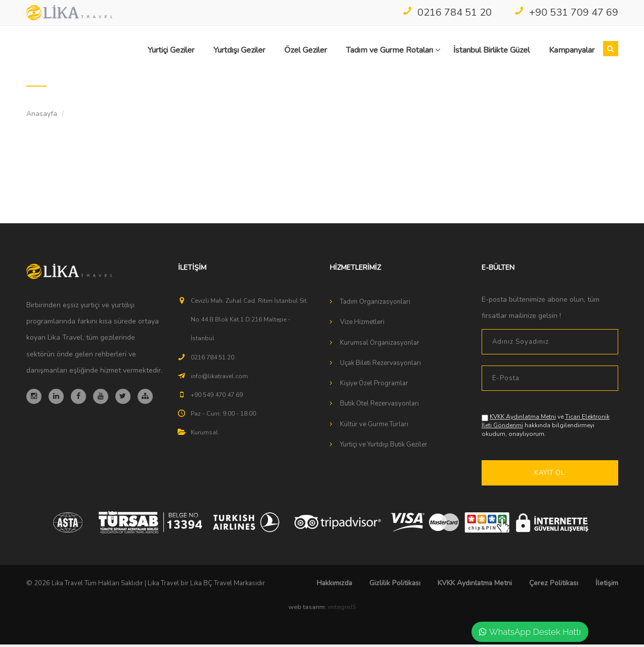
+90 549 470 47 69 (217, 397)
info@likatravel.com (219, 379)
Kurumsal (204, 435)
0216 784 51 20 (447, 12)
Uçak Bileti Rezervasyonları (380, 366)
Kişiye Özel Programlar (374, 386)
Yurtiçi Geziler (171, 50)
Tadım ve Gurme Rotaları (393, 50)
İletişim (607, 585)
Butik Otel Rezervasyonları (379, 406)
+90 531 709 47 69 (566, 12)
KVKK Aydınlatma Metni (523, 419)
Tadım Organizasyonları (375, 304)
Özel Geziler (306, 50)
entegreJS (342, 610)
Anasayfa (42, 116)
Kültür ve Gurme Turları (374, 427)
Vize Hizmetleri (362, 325)
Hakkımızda (334, 585)
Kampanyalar (572, 50)
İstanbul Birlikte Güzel (491, 50)
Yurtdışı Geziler (239, 50)
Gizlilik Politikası (395, 585)
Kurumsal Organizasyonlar (380, 345)
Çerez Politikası (554, 585)
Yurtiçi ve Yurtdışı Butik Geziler (384, 447)
